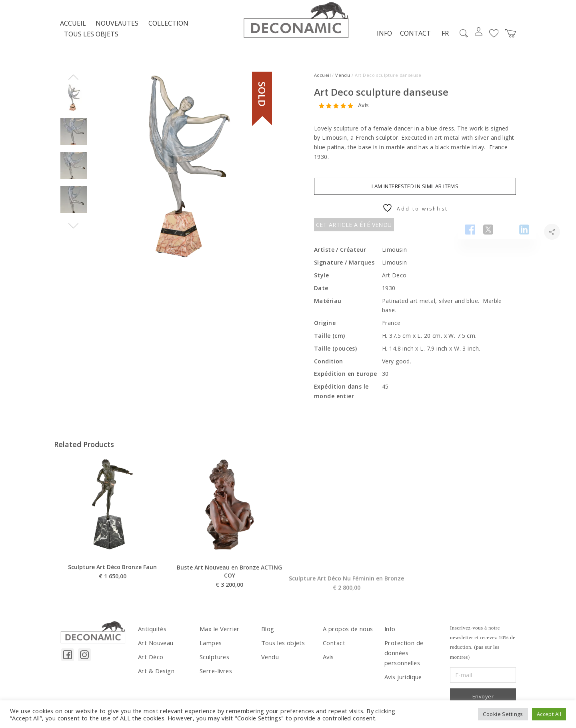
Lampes (211, 647)
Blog (268, 633)
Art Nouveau (155, 647)
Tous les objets (91, 38)
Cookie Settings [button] (503, 714)
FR (443, 38)
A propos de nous (347, 633)
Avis (364, 109)
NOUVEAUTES (117, 28)
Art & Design (156, 673)
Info (382, 37)
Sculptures (214, 660)
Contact (413, 37)
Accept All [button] (549, 714)
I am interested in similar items (415, 190)
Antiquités (152, 633)
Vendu (343, 79)
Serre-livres (215, 673)
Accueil (73, 28)
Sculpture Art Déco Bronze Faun (112, 588)
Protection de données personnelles (403, 656)
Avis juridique (403, 679)
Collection (168, 28)
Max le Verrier (219, 633)
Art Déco (150, 660)
